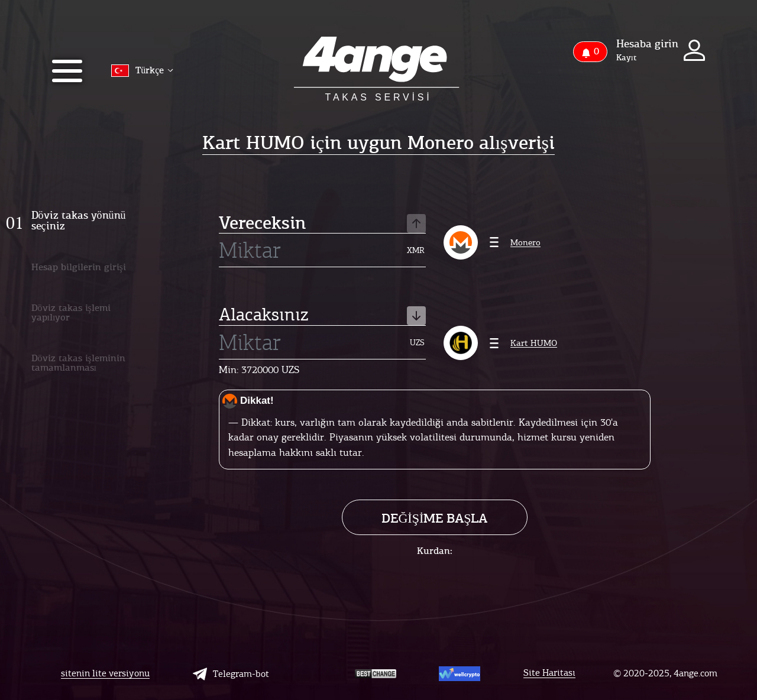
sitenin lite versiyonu (105, 674)
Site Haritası (549, 673)
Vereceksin (322, 224)
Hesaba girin (647, 44)
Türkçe (142, 71)
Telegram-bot (231, 674)
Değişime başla (434, 518)
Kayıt (626, 58)
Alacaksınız (322, 316)
